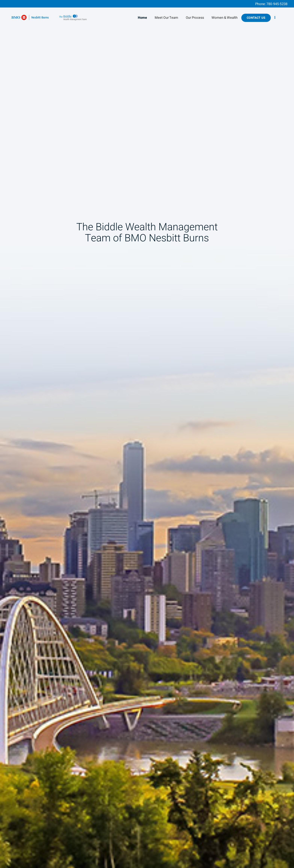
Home (142, 18)
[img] (147, 434)
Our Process (195, 18)
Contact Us (256, 18)
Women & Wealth (225, 18)
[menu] (275, 18)
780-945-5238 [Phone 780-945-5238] (277, 4)
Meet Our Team (166, 18)
